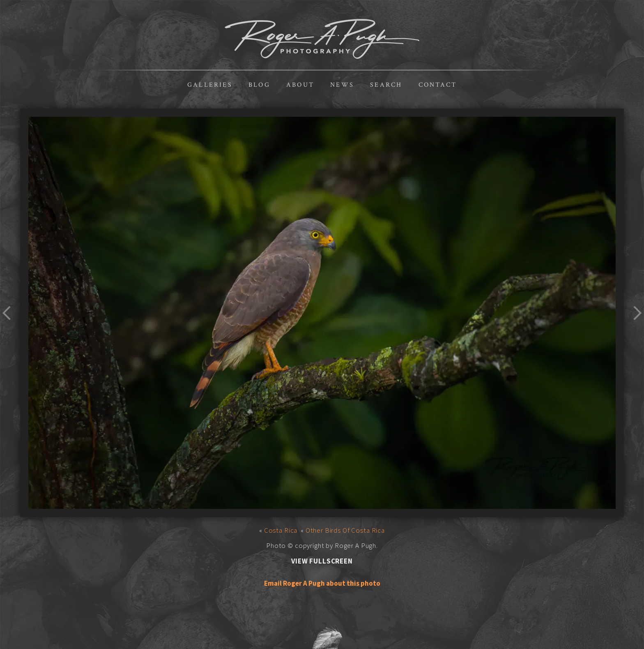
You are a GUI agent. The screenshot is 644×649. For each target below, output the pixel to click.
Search (386, 85)
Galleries (210, 85)
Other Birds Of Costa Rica (345, 530)
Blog (259, 85)
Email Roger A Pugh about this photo (322, 583)
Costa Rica (281, 530)
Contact (438, 85)
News (342, 85)
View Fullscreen (322, 561)
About (300, 85)
